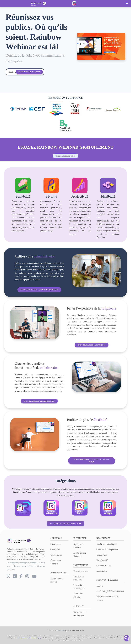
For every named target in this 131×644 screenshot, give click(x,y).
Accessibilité (102, 571)
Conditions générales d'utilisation (110, 591)
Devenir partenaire (81, 571)
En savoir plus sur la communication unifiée (39, 290)
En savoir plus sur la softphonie (92, 345)
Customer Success (104, 566)
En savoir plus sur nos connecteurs (65, 523)
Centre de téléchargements (107, 550)
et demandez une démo (66, 156)
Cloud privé (55, 550)
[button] (127, 638)
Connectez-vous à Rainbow (29, 72)
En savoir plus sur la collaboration (39, 401)
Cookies (100, 586)
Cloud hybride (56, 555)
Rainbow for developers (106, 544)
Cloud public (56, 544)
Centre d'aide (102, 555)
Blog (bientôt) (102, 560)
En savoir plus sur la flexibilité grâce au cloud (92, 461)
